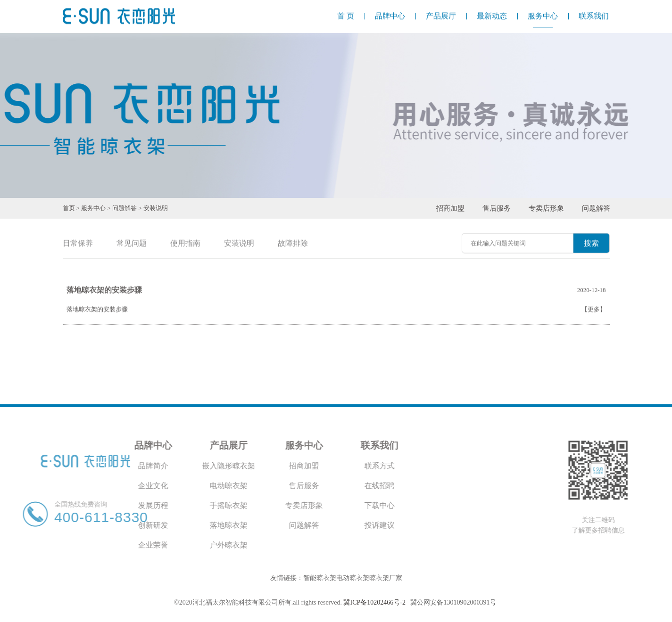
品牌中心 (92, 445)
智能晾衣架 (320, 578)
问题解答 (124, 208)
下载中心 (318, 505)
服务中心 (93, 208)
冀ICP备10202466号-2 (374, 602)
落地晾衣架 (167, 525)
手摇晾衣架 (167, 505)
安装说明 (156, 208)
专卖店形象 (546, 208)
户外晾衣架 (167, 545)
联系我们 (318, 445)
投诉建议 (318, 525)
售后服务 (497, 208)
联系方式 (318, 466)
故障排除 (293, 244)
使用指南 (185, 244)
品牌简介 (92, 466)
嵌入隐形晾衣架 (167, 466)
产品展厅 (167, 445)
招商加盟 (450, 208)
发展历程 (92, 505)
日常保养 (78, 244)
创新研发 (92, 525)
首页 (69, 208)
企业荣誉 (92, 545)
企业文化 (92, 486)
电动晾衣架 (167, 486)
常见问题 (132, 244)
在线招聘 (318, 486)
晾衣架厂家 (386, 578)
